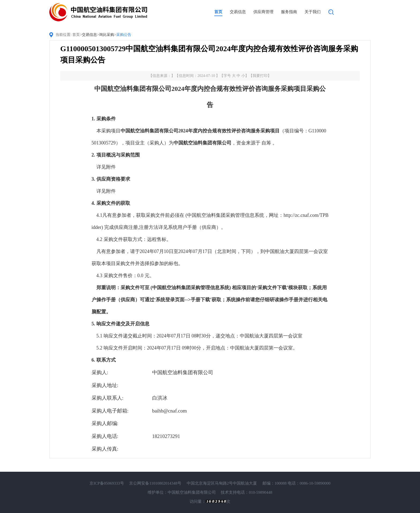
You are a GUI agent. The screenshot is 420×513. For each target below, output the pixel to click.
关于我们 (313, 12)
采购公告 (124, 35)
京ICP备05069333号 (107, 483)
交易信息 (238, 12)
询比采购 (107, 35)
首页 (218, 12)
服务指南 (289, 12)
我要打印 (260, 76)
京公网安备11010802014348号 (155, 483)
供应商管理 (263, 12)
